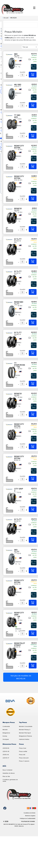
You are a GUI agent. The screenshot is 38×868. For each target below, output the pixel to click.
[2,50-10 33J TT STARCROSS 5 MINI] (33, 384)
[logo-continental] (10, 712)
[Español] (28, 808)
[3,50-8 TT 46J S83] (33, 105)
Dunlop (5, 736)
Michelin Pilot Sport (25, 733)
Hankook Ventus (24, 739)
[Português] (35, 808)
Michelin (5, 730)
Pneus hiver (23, 748)
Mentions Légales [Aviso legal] (30, 816)
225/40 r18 (6, 751)
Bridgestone (6, 733)
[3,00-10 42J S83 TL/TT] (33, 75)
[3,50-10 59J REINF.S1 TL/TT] (33, 414)
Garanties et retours (9, 773)
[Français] (31, 808)
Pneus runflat (23, 751)
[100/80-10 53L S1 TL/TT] (33, 353)
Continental (6, 726)
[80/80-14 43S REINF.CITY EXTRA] (33, 479)
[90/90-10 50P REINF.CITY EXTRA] (33, 603)
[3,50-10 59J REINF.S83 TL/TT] (33, 323)
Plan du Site (6, 776)
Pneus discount (24, 758)
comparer (9, 76)
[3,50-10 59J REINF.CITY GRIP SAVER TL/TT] (33, 633)
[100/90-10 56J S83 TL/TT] (33, 570)
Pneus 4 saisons (24, 761)
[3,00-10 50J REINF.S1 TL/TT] (33, 229)
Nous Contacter (7, 770)
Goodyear (6, 739)
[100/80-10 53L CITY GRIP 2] (33, 509)
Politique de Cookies (28, 821)
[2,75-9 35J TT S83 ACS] (33, 136)
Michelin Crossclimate (26, 726)
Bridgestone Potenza (25, 736)
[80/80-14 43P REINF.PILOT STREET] (33, 666)
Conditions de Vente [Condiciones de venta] (29, 813)
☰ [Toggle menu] (34, 8)
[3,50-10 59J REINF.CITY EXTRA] (33, 199)
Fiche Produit (34, 67)
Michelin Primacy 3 (25, 730)
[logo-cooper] (31, 701)
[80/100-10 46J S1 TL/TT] (33, 261)
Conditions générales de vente (10, 780)
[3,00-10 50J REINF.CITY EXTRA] (33, 166)
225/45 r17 (6, 758)
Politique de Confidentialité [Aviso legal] (28, 818)
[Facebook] (3, 808)
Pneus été (22, 755)
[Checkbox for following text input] (7, 74)
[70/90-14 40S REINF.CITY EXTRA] (33, 446)
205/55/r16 (6, 748)
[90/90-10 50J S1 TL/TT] (33, 540)
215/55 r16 (6, 755)
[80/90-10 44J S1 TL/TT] (33, 292)
